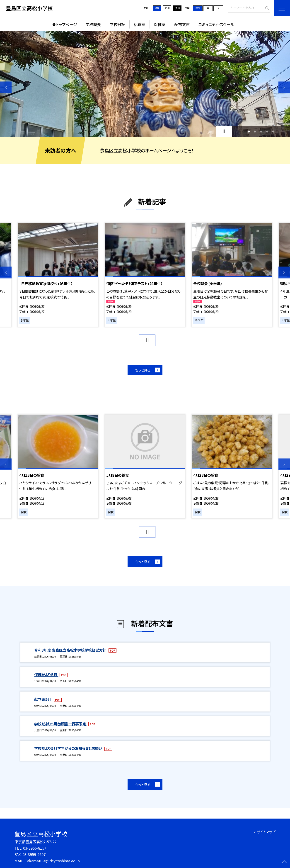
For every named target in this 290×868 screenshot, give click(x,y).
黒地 (177, 8)
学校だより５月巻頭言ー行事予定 (61, 724)
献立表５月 (43, 699)
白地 (167, 8)
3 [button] (261, 131)
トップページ (66, 24)
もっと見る (143, 370)
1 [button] (249, 131)
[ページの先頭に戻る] (284, 862)
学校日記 (117, 24)
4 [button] (267, 131)
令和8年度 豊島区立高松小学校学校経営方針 (71, 650)
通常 (157, 8)
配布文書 (182, 24)
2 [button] (255, 131)
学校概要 (93, 24)
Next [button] (284, 87)
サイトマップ (266, 832)
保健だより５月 (46, 675)
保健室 (160, 24)
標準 (198, 8)
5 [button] (273, 131)
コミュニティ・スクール (216, 24)
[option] (145, 84)
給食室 (139, 24)
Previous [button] (6, 87)
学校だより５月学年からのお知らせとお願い (69, 748)
